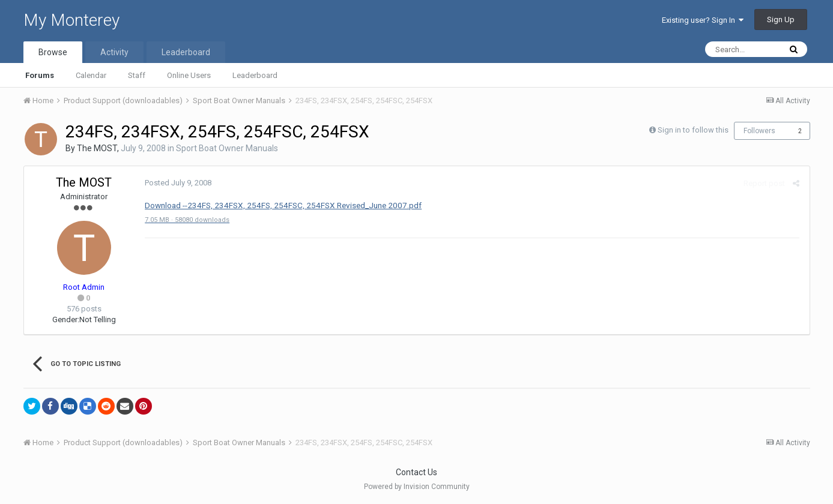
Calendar (91, 75)
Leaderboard (255, 75)
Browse (53, 52)
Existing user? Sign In (703, 20)
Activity (114, 52)
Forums (40, 75)
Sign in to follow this (693, 130)
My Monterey (71, 20)
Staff (137, 75)
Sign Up (781, 19)
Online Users (189, 75)
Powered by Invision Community (417, 487)
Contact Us (416, 472)
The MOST (97, 148)
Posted (177, 183)
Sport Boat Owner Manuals (227, 148)
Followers (759, 131)
